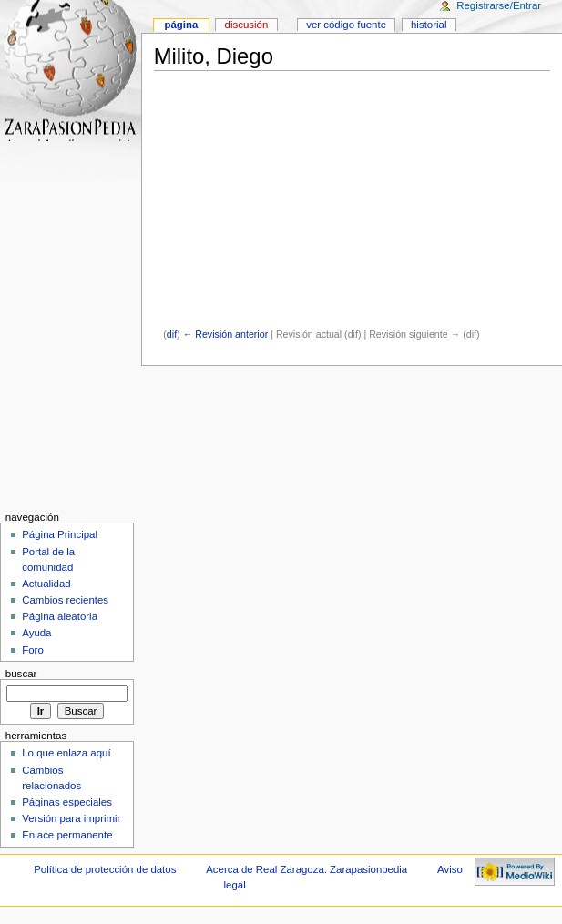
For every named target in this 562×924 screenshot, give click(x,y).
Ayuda (36, 633)
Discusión (247, 25)
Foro (33, 650)
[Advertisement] (357, 201)
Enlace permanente (67, 835)
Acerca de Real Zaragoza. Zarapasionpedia (307, 869)
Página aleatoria (60, 616)
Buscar (21, 674)
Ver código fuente (346, 25)
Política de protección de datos (105, 869)
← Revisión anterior (226, 334)
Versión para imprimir (71, 818)
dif (172, 334)
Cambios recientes (65, 600)
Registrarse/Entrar (499, 5)
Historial (429, 25)
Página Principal (60, 534)
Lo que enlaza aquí (66, 753)
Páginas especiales (67, 802)
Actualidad (46, 584)
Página (181, 25)
